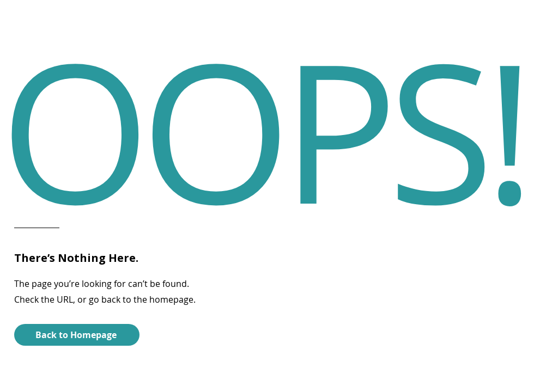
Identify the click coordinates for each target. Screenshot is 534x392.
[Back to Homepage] (77, 335)
